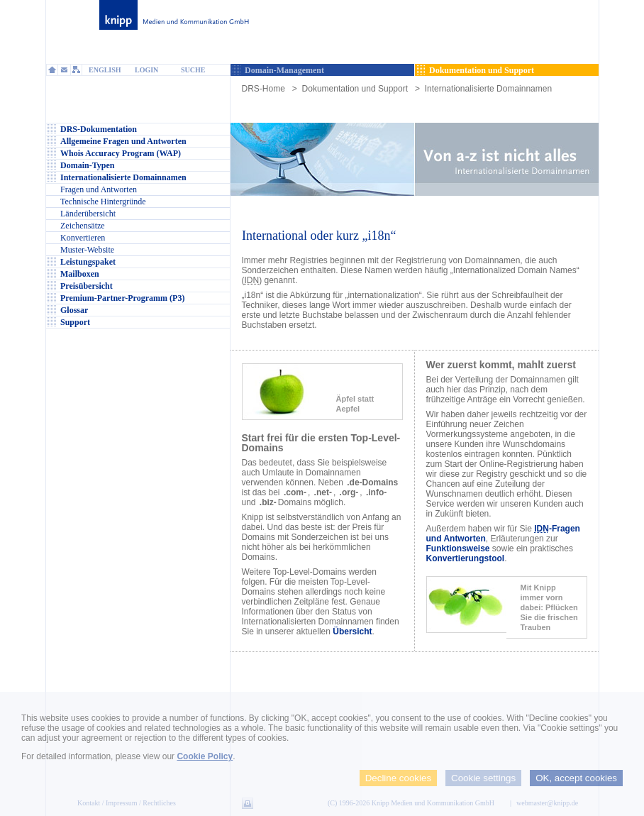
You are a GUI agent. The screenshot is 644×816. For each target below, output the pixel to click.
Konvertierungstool (466, 558)
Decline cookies (398, 778)
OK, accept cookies (576, 778)
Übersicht (352, 632)
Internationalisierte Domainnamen (488, 89)
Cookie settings (483, 778)
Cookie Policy (205, 756)
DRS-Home (263, 89)
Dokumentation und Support (355, 89)
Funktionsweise (458, 548)
